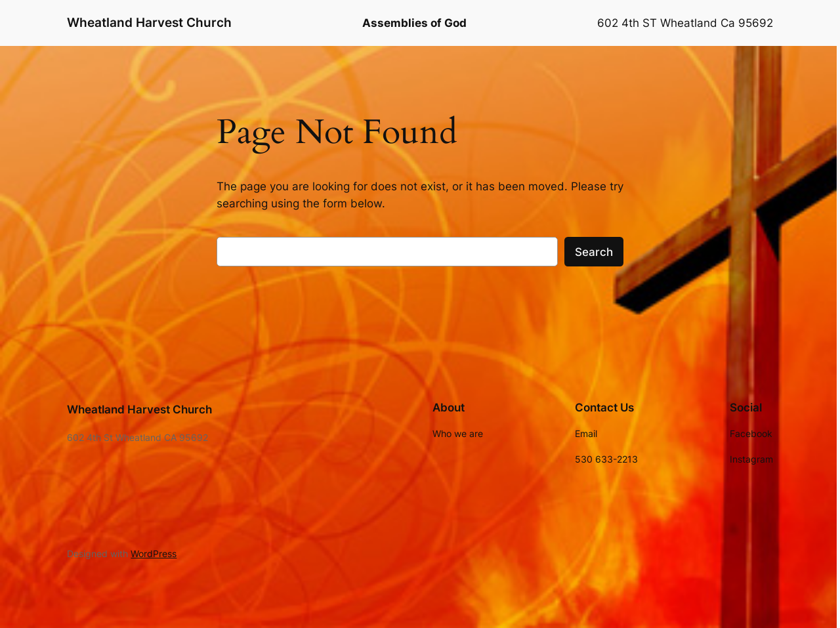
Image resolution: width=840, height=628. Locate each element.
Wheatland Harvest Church (149, 22)
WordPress (154, 554)
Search (594, 252)
